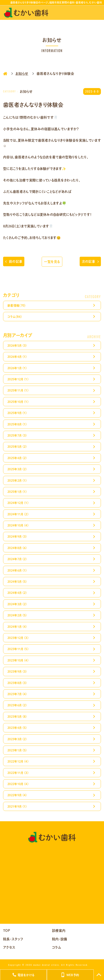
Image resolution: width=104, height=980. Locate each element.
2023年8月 (17, 683)
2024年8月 (17, 548)
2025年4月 (17, 458)
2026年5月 (17, 345)
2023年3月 (17, 739)
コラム (15, 316)
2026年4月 (17, 357)
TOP (7, 930)
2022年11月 (18, 773)
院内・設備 (60, 939)
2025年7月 (17, 435)
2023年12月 (18, 638)
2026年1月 (17, 368)
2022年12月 (18, 761)
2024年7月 (17, 559)
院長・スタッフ (13, 939)
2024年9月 (17, 536)
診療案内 (59, 930)
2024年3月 (17, 604)
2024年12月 (18, 503)
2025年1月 (17, 492)
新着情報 (17, 305)
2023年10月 (18, 660)
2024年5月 (17, 581)
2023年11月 (18, 649)
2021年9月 (17, 806)
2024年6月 (17, 570)
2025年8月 (17, 424)
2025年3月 (17, 469)
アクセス (9, 947)
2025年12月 (18, 379)
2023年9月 (17, 671)
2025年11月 (18, 390)
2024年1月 (17, 627)
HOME (5, 74)
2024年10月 (18, 525)
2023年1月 (17, 750)
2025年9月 (17, 413)
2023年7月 (17, 694)
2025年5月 (17, 446)
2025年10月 (18, 402)
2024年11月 (18, 514)
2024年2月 (17, 615)
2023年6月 (17, 705)
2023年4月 (17, 728)
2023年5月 (17, 716)
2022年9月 (17, 795)
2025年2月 (17, 480)
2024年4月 (17, 593)
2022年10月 (18, 784)
